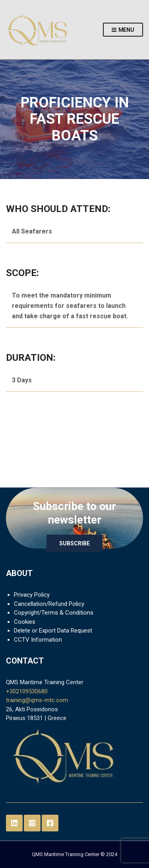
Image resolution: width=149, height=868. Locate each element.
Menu (123, 30)
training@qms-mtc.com (37, 700)
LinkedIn (14, 823)
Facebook (50, 823)
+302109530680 (27, 691)
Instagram (32, 823)
